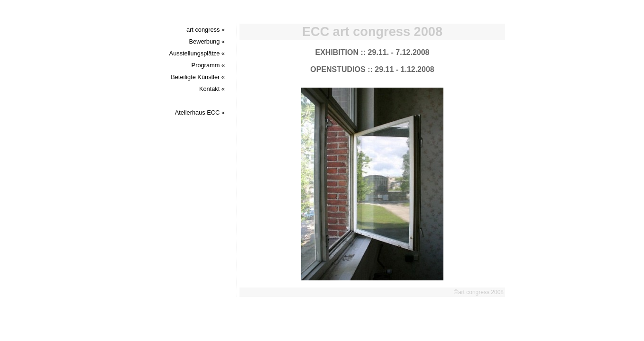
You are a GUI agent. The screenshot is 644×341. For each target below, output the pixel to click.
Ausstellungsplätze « (197, 53)
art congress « (206, 30)
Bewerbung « (207, 41)
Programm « (208, 65)
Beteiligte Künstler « (198, 77)
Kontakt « (212, 89)
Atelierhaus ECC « (200, 112)
